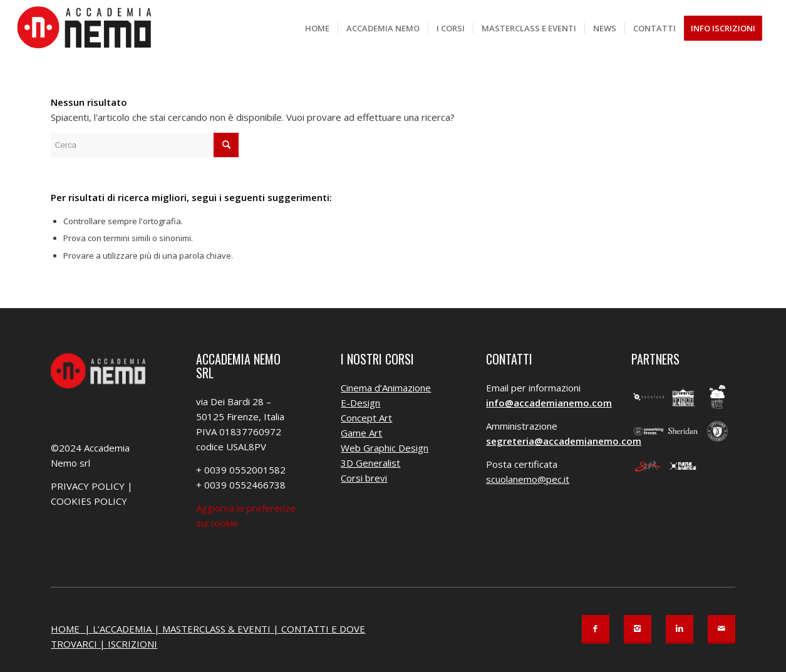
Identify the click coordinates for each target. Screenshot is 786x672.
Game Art (361, 433)
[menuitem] (317, 28)
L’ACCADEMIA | (127, 629)
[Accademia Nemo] (88, 28)
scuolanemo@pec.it (528, 479)
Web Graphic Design (385, 448)
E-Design (360, 403)
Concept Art (366, 418)
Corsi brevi (364, 478)
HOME (66, 629)
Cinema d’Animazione (386, 388)
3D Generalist (370, 463)
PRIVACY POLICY (88, 486)
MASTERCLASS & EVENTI (216, 629)
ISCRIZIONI (132, 644)
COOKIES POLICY (89, 501)
